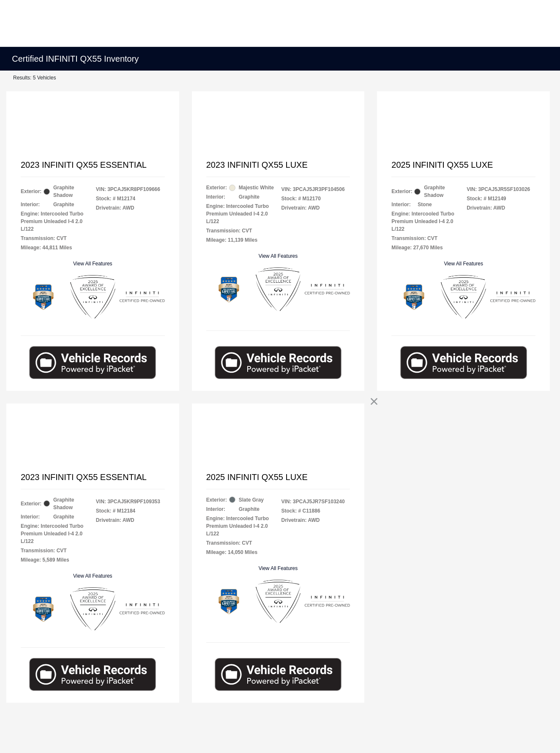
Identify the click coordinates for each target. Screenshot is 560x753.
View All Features (93, 264)
